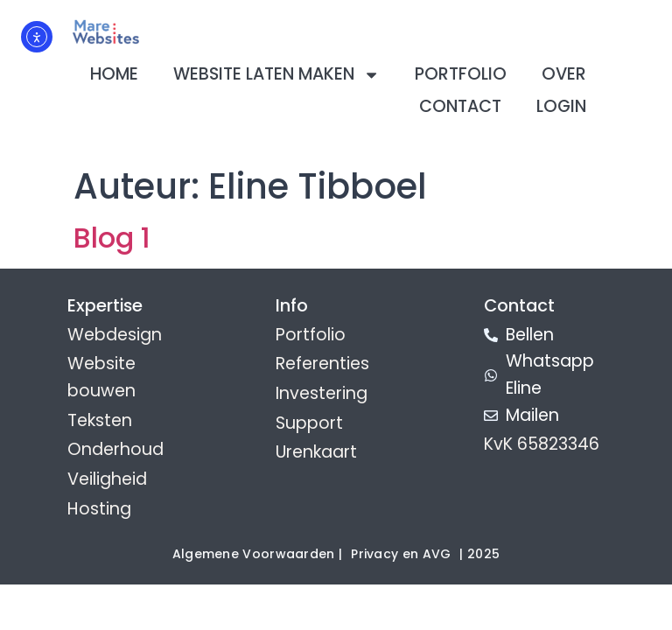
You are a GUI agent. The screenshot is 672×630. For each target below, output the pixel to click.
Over (564, 74)
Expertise (105, 305)
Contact (460, 106)
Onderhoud (115, 449)
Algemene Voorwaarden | (258, 554)
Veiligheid (107, 479)
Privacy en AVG (401, 554)
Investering (322, 393)
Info (292, 305)
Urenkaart (316, 452)
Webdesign (115, 335)
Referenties (322, 364)
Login (561, 106)
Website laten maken (276, 75)
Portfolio (461, 74)
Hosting (99, 509)
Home (114, 74)
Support (309, 423)
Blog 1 (112, 238)
